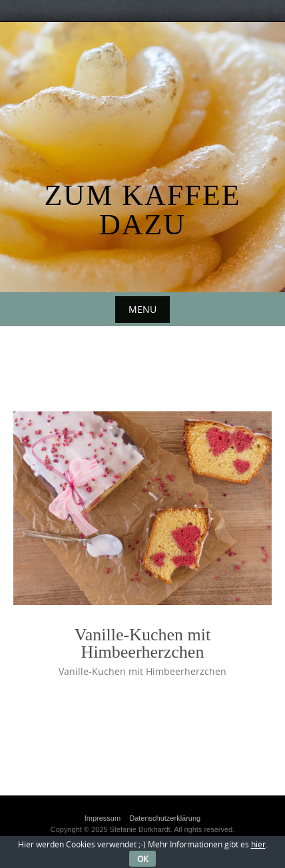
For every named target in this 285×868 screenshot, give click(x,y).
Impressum (103, 818)
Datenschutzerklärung (165, 818)
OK (142, 859)
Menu (142, 309)
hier (258, 844)
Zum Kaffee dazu (142, 210)
